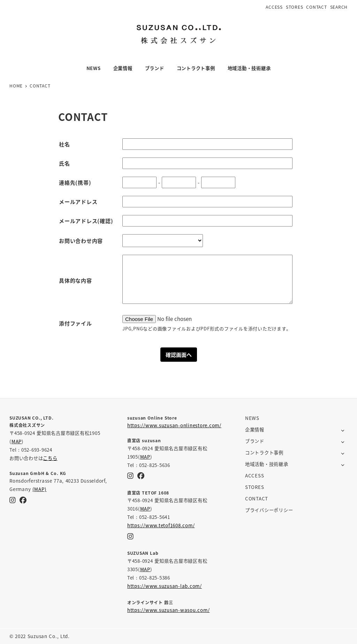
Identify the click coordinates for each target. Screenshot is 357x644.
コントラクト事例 (264, 453)
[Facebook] (23, 500)
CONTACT (316, 7)
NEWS (252, 418)
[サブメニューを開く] (343, 430)
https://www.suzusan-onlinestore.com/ (174, 425)
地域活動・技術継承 (267, 464)
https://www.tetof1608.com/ (161, 525)
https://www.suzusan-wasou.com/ (169, 610)
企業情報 (255, 430)
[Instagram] (13, 500)
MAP (17, 441)
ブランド (255, 441)
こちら (50, 458)
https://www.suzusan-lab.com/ (165, 586)
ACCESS (274, 7)
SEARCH (339, 7)
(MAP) (40, 489)
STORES (295, 7)
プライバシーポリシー (269, 510)
